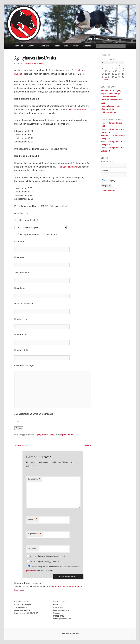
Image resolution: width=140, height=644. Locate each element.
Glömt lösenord (108, 191)
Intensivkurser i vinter (111, 106)
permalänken (68, 435)
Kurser (57, 46)
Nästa (88, 445)
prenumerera (31, 571)
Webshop (87, 46)
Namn (33, 519)
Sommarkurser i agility (111, 91)
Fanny (41, 64)
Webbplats (33, 548)
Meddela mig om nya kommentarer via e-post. (47, 556)
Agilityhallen (44, 46)
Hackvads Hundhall (79, 110)
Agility (38, 435)
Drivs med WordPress (70, 634)
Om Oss (31, 46)
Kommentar (34, 479)
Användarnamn (107, 161)
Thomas (105, 135)
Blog (66, 46)
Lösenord (105, 171)
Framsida (19, 46)
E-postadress (35, 534)
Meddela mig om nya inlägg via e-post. (45, 561)
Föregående (20, 445)
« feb (106, 80)
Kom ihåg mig (108, 181)
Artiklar (75, 46)
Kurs (44, 435)
